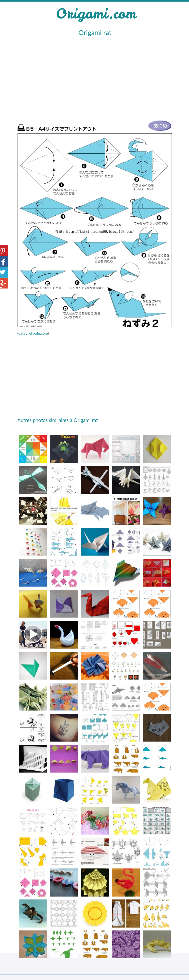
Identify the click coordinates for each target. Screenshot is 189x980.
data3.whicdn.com (33, 333)
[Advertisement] (94, 77)
